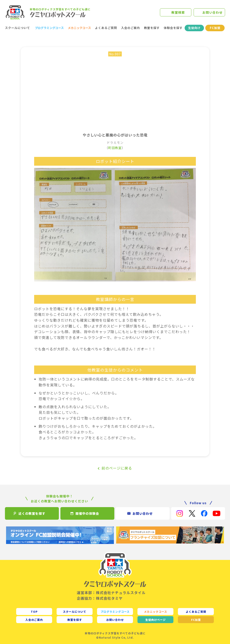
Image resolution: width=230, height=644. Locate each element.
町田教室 (115, 148)
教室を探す (152, 28)
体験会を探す (173, 28)
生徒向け (194, 28)
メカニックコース (79, 28)
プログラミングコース (49, 28)
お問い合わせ (212, 12)
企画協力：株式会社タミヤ (100, 598)
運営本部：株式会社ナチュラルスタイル (111, 593)
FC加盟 (215, 28)
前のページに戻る (117, 468)
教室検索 (178, 12)
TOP (34, 612)
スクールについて (18, 28)
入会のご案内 (130, 28)
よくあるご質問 (106, 28)
